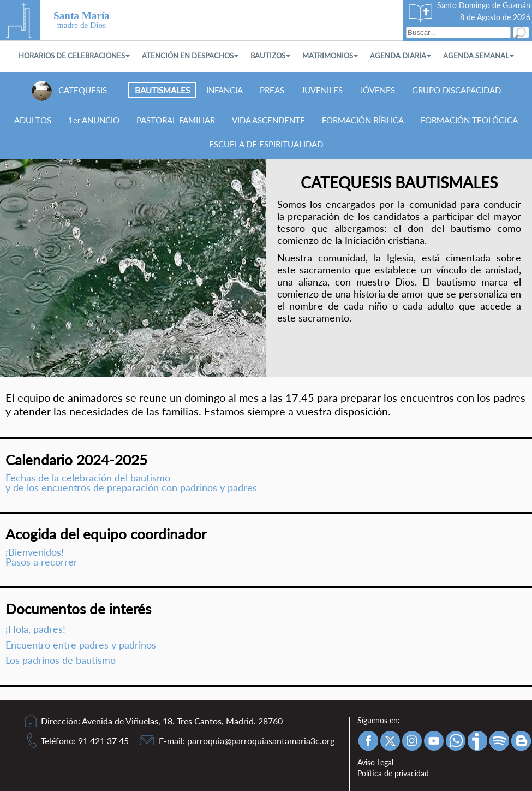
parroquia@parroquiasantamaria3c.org (261, 741)
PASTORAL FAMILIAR (176, 120)
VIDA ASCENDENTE (268, 120)
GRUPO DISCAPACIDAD (456, 90)
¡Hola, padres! (35, 629)
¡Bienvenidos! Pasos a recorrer (41, 557)
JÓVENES (377, 90)
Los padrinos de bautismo (61, 660)
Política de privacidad (393, 773)
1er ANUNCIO (94, 120)
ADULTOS (33, 120)
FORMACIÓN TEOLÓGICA (469, 120)
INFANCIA (225, 90)
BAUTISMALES (162, 90)
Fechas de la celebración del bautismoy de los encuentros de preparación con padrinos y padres (131, 483)
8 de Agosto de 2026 (495, 17)
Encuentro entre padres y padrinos (81, 645)
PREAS (272, 90)
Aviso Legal (375, 762)
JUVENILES (322, 90)
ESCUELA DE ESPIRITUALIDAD (266, 144)
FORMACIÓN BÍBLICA (363, 120)
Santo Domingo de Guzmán (484, 5)
